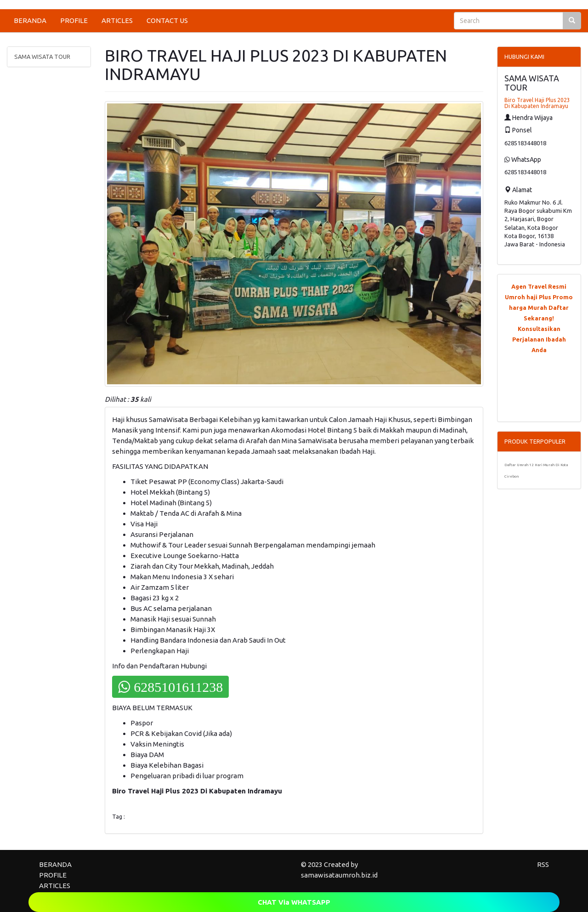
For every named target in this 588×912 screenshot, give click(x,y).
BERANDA (30, 20)
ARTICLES (117, 20)
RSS (543, 864)
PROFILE (74, 20)
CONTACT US (167, 20)
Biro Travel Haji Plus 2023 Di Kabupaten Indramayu (537, 103)
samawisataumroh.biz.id (339, 875)
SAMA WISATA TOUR (42, 57)
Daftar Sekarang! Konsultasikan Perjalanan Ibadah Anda (541, 329)
